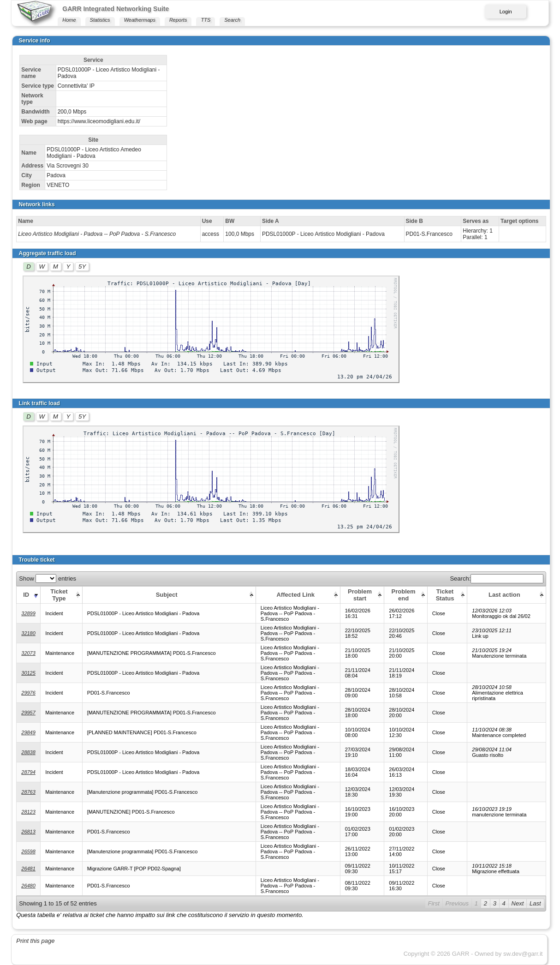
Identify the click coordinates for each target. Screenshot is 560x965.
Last (535, 903)
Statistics (100, 20)
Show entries (48, 578)
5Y (82, 267)
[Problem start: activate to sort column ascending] (362, 595)
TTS (206, 20)
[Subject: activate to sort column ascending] (169, 595)
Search (232, 20)
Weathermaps (140, 20)
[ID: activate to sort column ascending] (29, 595)
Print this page (35, 941)
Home (69, 20)
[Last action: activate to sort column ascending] (507, 595)
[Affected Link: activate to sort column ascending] (298, 595)
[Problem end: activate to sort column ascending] (406, 595)
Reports (178, 20)
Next (518, 903)
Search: (497, 578)
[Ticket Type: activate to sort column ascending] (62, 595)
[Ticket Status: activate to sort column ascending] (447, 595)
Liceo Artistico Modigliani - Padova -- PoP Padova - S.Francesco (97, 234)
